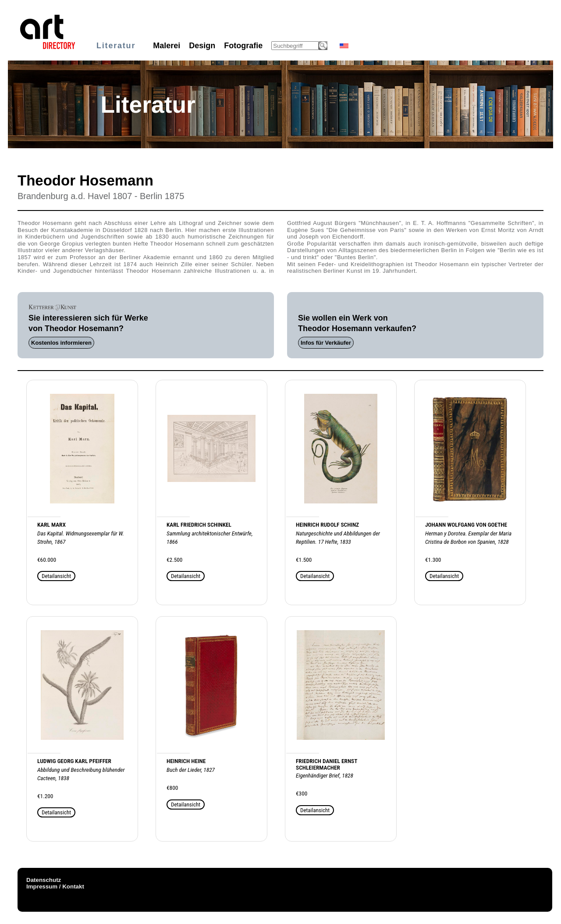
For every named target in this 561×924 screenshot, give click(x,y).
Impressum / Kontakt (55, 887)
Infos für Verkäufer (326, 343)
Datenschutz (44, 880)
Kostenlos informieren (61, 343)
